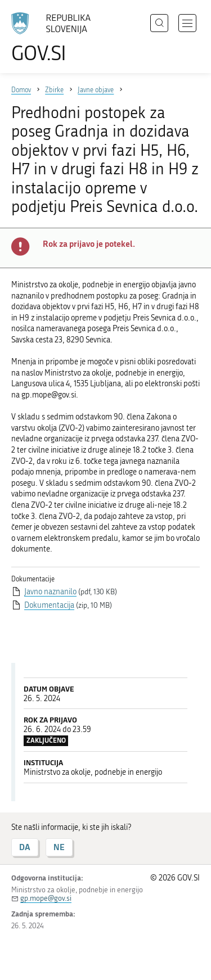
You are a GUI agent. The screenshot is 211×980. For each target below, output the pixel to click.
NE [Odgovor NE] (59, 847)
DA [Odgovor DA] (25, 847)
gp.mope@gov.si (46, 898)
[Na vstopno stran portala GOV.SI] (56, 38)
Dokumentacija (49, 605)
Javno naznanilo (50, 592)
